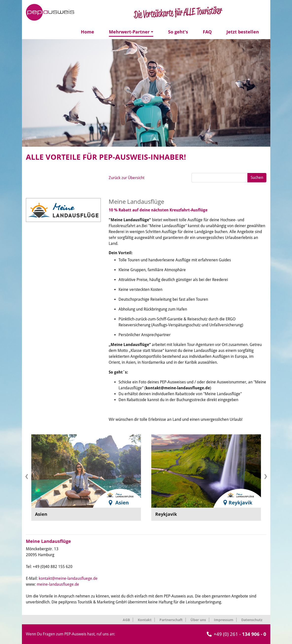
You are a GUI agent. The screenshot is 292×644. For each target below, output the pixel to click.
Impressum (224, 620)
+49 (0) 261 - (236, 634)
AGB (126, 620)
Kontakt (145, 620)
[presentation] (27, 476)
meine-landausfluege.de (58, 584)
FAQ (207, 32)
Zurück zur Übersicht (127, 178)
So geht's (178, 32)
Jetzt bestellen (243, 32)
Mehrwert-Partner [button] (129, 32)
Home (87, 32)
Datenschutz (252, 620)
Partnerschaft (171, 620)
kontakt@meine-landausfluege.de (68, 578)
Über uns (198, 620)
